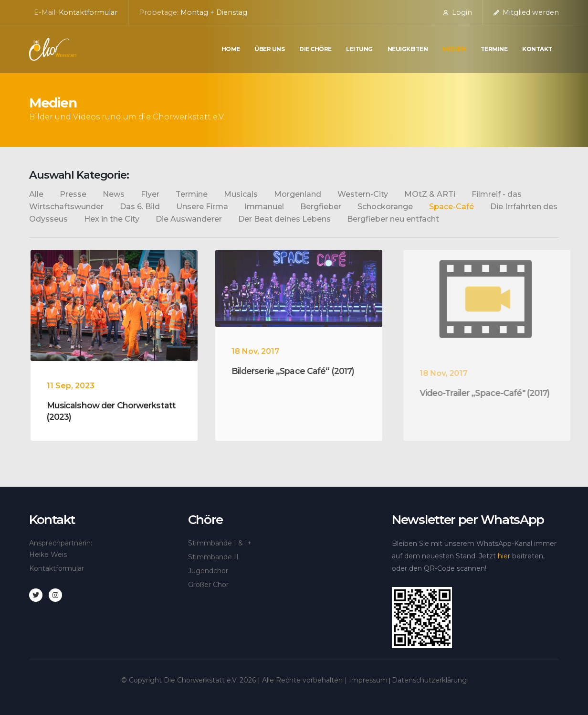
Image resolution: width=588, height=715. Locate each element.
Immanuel (264, 207)
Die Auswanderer (189, 219)
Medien (454, 49)
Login (458, 12)
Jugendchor (208, 571)
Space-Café (451, 207)
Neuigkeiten (408, 49)
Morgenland (298, 194)
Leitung (359, 49)
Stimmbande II (213, 557)
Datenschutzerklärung (429, 680)
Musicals (241, 194)
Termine (494, 49)
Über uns (269, 49)
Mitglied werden (526, 12)
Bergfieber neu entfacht (393, 219)
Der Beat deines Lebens (284, 219)
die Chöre (315, 49)
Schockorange (385, 207)
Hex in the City (112, 219)
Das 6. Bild (140, 207)
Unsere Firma (202, 207)
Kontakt (537, 49)
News (114, 194)
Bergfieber (321, 207)
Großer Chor (208, 585)
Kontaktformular (88, 12)
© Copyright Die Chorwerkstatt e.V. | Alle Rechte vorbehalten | (235, 680)
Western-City (363, 194)
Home (231, 49)
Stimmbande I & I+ (220, 543)
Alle (36, 194)
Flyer (150, 194)
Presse (73, 194)
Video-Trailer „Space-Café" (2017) (495, 393)
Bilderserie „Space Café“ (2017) (300, 371)
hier (504, 556)
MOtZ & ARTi (430, 194)
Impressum (368, 680)
